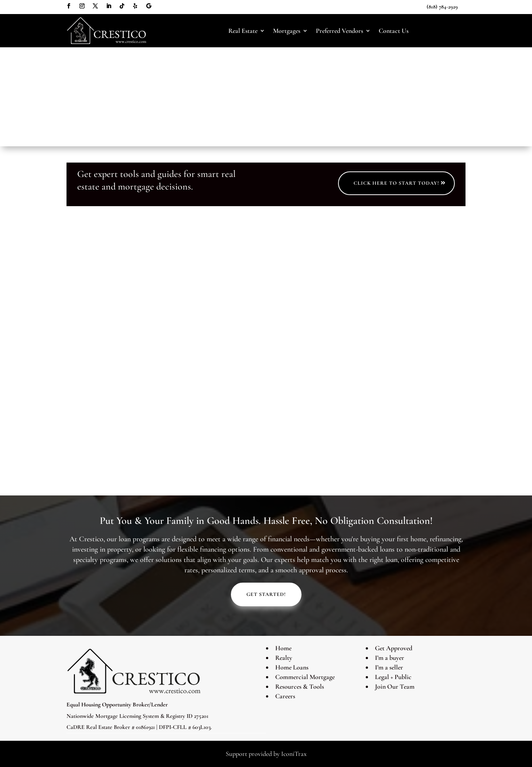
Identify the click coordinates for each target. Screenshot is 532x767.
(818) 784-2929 (442, 7)
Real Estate (243, 31)
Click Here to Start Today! (396, 183)
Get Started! (266, 594)
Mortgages (287, 31)
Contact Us (394, 31)
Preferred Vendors (340, 31)
